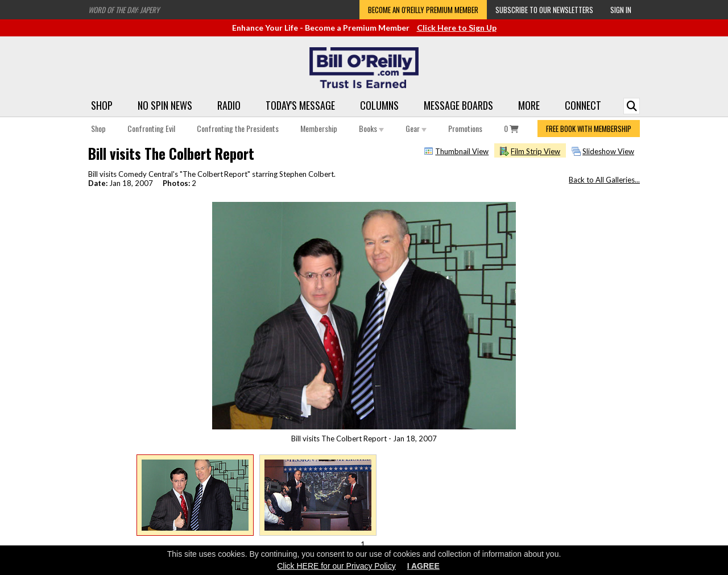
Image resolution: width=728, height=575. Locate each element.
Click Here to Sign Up (457, 28)
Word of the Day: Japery (124, 10)
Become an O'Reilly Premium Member (423, 10)
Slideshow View (608, 151)
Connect (583, 105)
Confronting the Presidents (238, 128)
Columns (379, 105)
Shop (102, 105)
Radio (229, 105)
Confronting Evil (151, 128)
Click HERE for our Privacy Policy (336, 566)
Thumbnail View (462, 151)
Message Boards (458, 105)
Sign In (621, 10)
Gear (416, 128)
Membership (319, 128)
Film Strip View (535, 151)
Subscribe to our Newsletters (544, 10)
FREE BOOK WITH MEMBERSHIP (589, 129)
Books (371, 128)
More (529, 105)
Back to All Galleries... (604, 180)
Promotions (465, 128)
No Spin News (165, 105)
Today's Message (300, 105)
